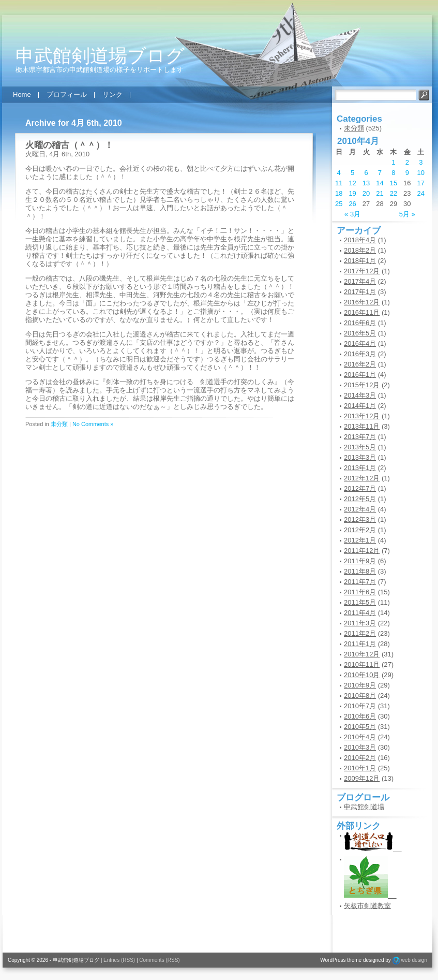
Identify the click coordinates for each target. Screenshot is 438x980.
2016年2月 (360, 364)
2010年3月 (360, 747)
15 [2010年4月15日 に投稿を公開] (394, 183)
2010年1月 (360, 768)
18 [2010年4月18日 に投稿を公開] (339, 193)
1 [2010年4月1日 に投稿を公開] (393, 162)
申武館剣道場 (364, 807)
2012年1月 (360, 540)
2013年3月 (360, 457)
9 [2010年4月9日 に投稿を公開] (407, 173)
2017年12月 (362, 271)
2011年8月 (360, 571)
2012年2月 (360, 530)
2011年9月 (360, 561)
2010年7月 (360, 706)
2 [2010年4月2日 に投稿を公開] (407, 162)
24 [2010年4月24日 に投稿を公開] (421, 193)
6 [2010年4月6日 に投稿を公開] (366, 173)
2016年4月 (360, 343)
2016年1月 (360, 375)
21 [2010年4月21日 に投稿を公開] (380, 193)
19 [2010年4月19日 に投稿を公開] (352, 193)
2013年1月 (360, 468)
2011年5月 (360, 602)
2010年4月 (360, 737)
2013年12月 (362, 416)
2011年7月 (360, 582)
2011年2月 (360, 633)
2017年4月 (360, 281)
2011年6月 (360, 592)
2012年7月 (360, 488)
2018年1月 (360, 261)
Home (22, 94)
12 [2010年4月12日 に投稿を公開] (352, 183)
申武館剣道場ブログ (100, 56)
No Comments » (93, 424)
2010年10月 (362, 675)
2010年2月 (360, 758)
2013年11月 (362, 426)
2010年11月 (362, 664)
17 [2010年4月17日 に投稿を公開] (421, 183)
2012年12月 (362, 478)
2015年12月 (362, 385)
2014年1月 (360, 406)
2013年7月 (360, 437)
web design (414, 960)
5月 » (407, 214)
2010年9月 (360, 685)
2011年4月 (360, 613)
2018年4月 (360, 240)
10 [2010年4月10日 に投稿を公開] (421, 173)
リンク (112, 94)
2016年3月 (360, 354)
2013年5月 (360, 447)
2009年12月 (362, 778)
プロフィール (67, 94)
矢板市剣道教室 (367, 906)
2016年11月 (362, 312)
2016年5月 (360, 333)
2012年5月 (360, 499)
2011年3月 (360, 623)
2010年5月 (360, 727)
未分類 (59, 424)
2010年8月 (360, 696)
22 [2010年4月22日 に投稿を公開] (394, 193)
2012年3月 (360, 520)
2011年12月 (362, 551)
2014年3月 (360, 395)
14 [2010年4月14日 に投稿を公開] (380, 183)
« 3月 (352, 214)
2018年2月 (360, 250)
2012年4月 (360, 509)
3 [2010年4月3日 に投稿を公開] (421, 162)
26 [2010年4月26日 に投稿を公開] (352, 204)
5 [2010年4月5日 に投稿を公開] (352, 173)
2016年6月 (360, 323)
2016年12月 (362, 302)
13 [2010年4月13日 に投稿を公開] (366, 183)
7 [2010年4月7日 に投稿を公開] (380, 173)
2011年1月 (360, 644)
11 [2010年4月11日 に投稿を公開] (339, 183)
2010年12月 (362, 654)
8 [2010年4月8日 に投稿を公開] (393, 173)
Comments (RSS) (159, 960)
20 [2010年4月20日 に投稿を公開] (366, 193)
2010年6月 (360, 716)
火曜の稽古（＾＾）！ (69, 145)
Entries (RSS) (119, 960)
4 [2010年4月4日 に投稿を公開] (339, 173)
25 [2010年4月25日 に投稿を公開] (339, 204)
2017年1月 (360, 292)
